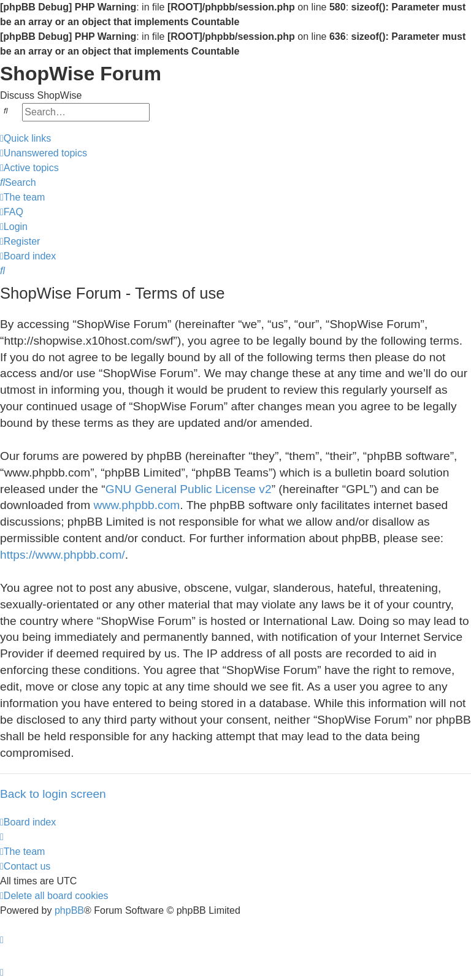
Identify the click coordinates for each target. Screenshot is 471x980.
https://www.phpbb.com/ (63, 555)
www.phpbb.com (137, 505)
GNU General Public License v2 (189, 489)
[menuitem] (44, 153)
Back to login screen (53, 794)
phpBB (69, 910)
